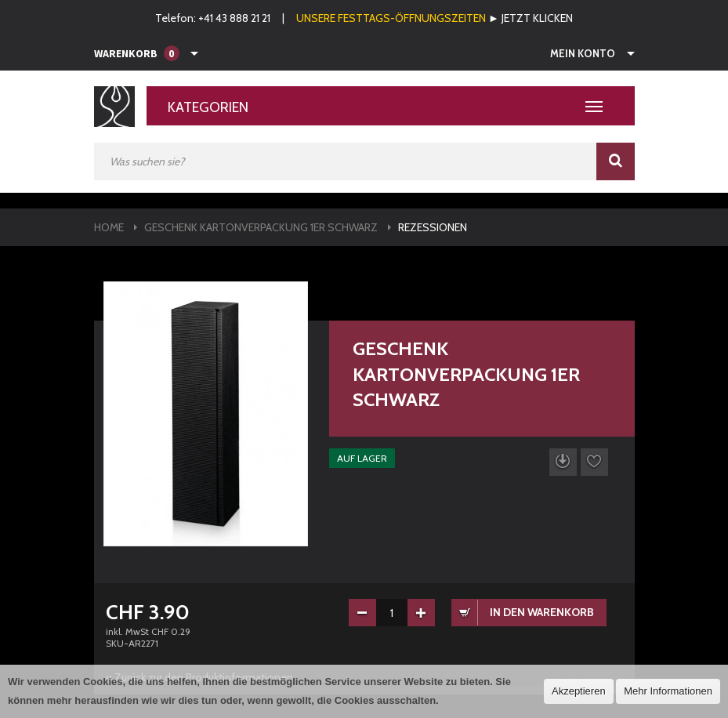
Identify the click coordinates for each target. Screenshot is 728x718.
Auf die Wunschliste (594, 462)
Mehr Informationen (668, 691)
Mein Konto (583, 53)
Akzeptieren (579, 691)
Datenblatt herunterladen (563, 462)
